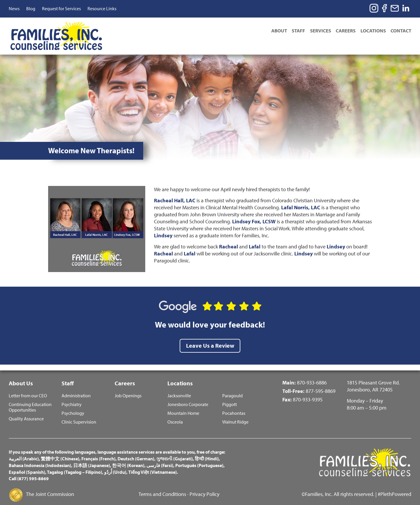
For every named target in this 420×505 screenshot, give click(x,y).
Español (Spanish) (27, 466)
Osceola (175, 416)
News (14, 8)
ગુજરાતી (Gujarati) (175, 452)
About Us (21, 376)
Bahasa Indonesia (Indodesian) (40, 459)
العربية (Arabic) (24, 452)
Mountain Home (183, 407)
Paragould (232, 390)
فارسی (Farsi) (160, 459)
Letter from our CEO (28, 390)
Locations (372, 31)
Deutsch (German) (136, 452)
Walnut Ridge (235, 416)
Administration (76, 390)
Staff (294, 31)
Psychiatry (72, 398)
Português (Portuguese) (199, 459)
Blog (31, 8)
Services (317, 31)
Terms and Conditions (162, 488)
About (274, 31)
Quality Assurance (26, 413)
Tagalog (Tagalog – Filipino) (75, 466)
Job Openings (128, 390)
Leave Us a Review (210, 338)
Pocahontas (234, 407)
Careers (344, 31)
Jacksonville (179, 390)
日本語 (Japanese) (92, 459)
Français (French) (98, 452)
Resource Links (102, 8)
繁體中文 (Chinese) (60, 452)
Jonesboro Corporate (188, 398)
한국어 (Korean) (128, 459)
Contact (401, 31)
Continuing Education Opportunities (30, 401)
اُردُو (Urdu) (115, 466)
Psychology (73, 407)
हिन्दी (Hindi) (207, 452)
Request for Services (61, 8)
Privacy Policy (204, 488)
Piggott (230, 398)
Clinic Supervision (79, 416)
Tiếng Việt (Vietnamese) (153, 466)
